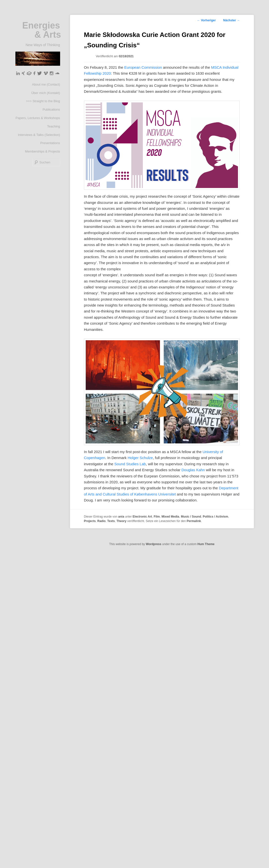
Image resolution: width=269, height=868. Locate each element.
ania (121, 517)
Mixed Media (170, 517)
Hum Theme (206, 544)
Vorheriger (206, 20)
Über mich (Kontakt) (46, 93)
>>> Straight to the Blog (43, 101)
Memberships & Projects (43, 151)
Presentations (50, 143)
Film (157, 517)
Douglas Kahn (193, 470)
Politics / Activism (215, 517)
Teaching (53, 126)
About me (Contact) (46, 84)
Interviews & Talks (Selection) (39, 135)
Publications (51, 109)
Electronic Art (142, 517)
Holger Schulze (140, 458)
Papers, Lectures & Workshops (38, 118)
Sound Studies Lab (130, 464)
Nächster (232, 20)
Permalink (194, 521)
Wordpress (154, 544)
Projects (90, 521)
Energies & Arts (41, 30)
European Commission (143, 67)
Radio (101, 521)
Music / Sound (191, 517)
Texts (111, 521)
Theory (121, 521)
